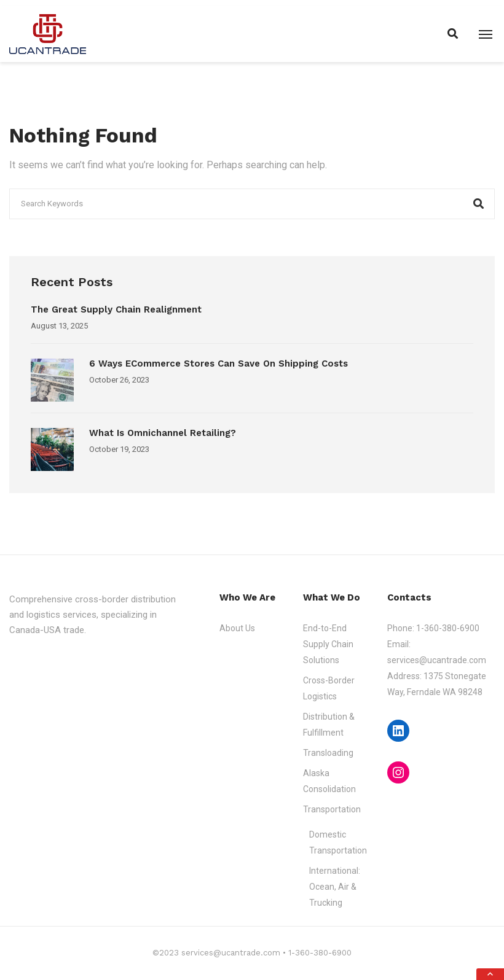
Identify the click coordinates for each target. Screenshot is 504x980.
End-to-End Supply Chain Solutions (328, 644)
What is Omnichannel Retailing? (163, 433)
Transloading (328, 753)
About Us (237, 628)
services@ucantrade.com (437, 660)
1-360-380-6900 (448, 628)
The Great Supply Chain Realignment (118, 309)
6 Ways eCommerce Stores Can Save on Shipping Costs (219, 364)
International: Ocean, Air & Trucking (335, 887)
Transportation (332, 809)
